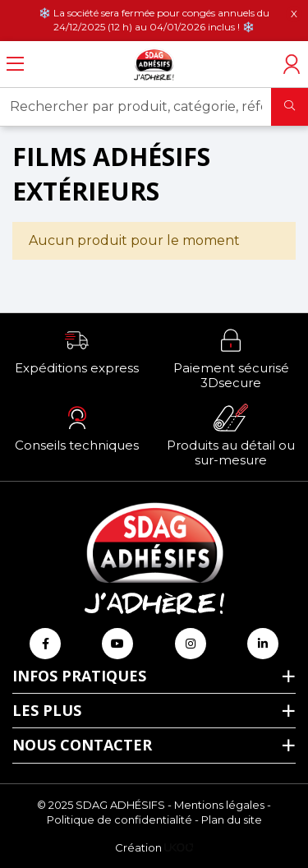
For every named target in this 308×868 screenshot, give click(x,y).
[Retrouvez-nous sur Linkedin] (263, 644)
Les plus (47, 710)
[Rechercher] (290, 107)
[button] (77, 351)
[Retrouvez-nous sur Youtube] (117, 644)
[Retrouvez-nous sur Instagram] (191, 644)
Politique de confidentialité (120, 820)
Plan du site (232, 820)
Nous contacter (82, 745)
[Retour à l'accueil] (154, 64)
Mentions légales (219, 805)
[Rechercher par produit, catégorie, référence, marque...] (136, 107)
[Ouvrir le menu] (15, 64)
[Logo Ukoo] (179, 847)
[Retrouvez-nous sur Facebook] (45, 644)
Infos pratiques (79, 676)
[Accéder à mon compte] (292, 64)
